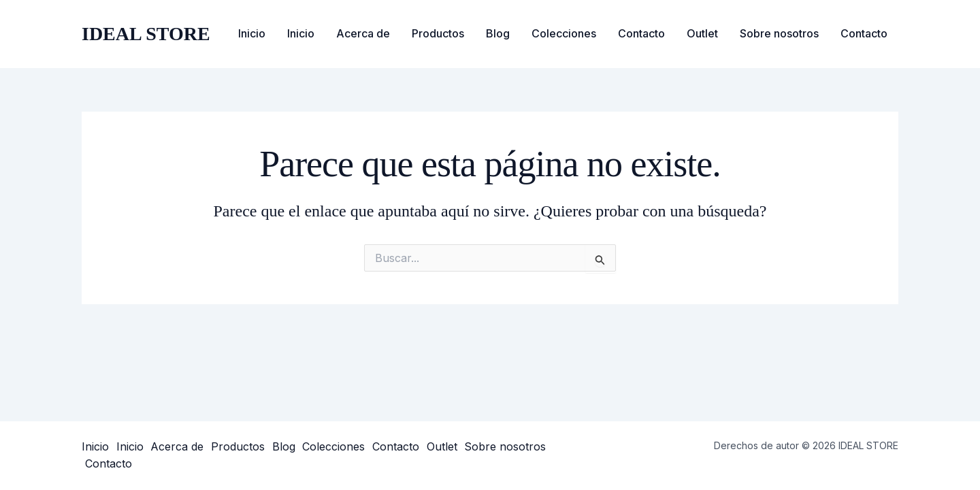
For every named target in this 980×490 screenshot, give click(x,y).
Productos (438, 33)
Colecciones (564, 33)
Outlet (702, 33)
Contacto (641, 33)
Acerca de (363, 33)
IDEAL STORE (146, 34)
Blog (498, 33)
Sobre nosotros (779, 33)
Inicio (252, 33)
